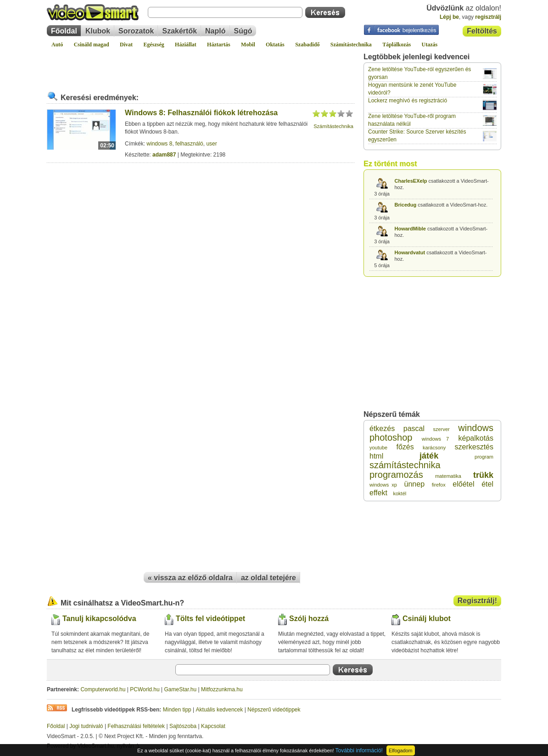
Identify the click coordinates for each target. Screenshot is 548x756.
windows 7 (435, 439)
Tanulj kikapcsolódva (99, 619)
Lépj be (449, 17)
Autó (57, 45)
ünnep (415, 484)
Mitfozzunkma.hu (222, 689)
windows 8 (159, 144)
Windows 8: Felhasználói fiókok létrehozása (201, 113)
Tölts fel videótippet (210, 619)
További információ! (359, 750)
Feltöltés (482, 31)
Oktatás (275, 45)
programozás (396, 475)
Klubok (98, 31)
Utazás (430, 45)
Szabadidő (307, 45)
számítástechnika (405, 465)
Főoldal (64, 31)
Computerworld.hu (103, 689)
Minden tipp (177, 710)
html (376, 456)
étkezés (382, 428)
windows (476, 428)
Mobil (248, 45)
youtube (378, 448)
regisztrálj (488, 17)
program (484, 457)
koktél (400, 493)
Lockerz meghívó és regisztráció (408, 101)
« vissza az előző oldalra (190, 578)
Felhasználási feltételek (136, 726)
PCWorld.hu (145, 689)
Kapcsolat (213, 726)
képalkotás (476, 438)
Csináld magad (92, 45)
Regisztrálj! (477, 601)
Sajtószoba (183, 726)
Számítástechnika (351, 45)
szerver (442, 429)
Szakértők (179, 31)
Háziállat (186, 45)
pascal (414, 428)
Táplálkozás (397, 45)
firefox (439, 485)
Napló (215, 31)
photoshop (391, 437)
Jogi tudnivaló (86, 726)
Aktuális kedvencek (220, 710)
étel (487, 484)
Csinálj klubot (427, 619)
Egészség (154, 45)
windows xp (383, 485)
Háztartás (219, 45)
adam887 (164, 155)
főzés (405, 447)
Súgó (243, 31)
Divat (126, 45)
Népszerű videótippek (274, 710)
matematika (448, 476)
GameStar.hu (181, 689)
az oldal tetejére (268, 578)
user (211, 144)
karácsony (434, 448)
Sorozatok (136, 31)
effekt (378, 493)
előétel (463, 484)
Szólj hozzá (309, 619)
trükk (483, 475)
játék (429, 456)
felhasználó (189, 144)
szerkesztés (474, 447)
